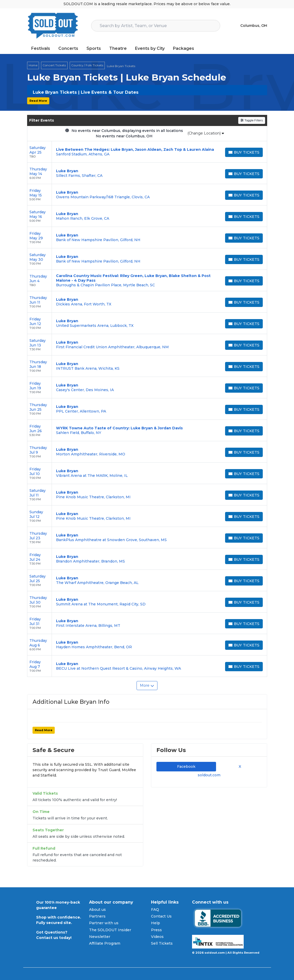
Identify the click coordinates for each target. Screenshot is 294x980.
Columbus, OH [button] (254, 26)
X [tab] (239, 766)
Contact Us (161, 916)
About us (97, 910)
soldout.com (209, 775)
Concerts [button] (68, 48)
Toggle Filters (252, 120)
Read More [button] (38, 101)
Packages (184, 48)
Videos (157, 937)
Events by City (150, 48)
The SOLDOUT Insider (110, 930)
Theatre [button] (118, 48)
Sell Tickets (162, 943)
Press (156, 930)
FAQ (155, 910)
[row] (147, 152)
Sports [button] (94, 48)
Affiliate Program (105, 943)
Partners (97, 916)
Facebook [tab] (186, 766)
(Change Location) (206, 133)
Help (156, 923)
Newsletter (100, 937)
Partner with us (104, 923)
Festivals (41, 48)
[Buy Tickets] (244, 152)
